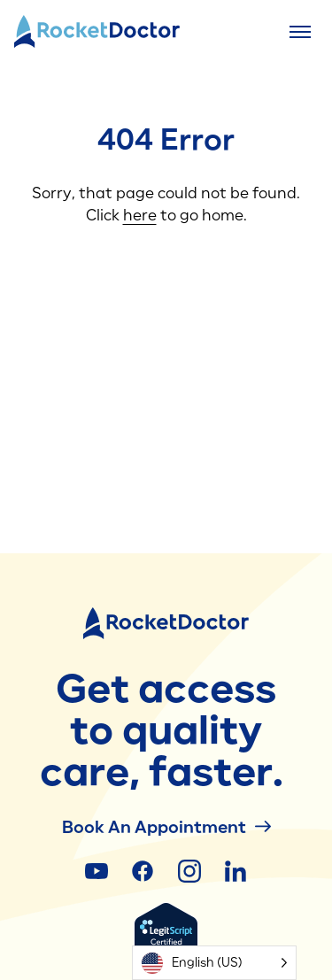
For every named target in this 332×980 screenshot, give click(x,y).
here (140, 215)
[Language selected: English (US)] (214, 963)
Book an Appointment (166, 826)
